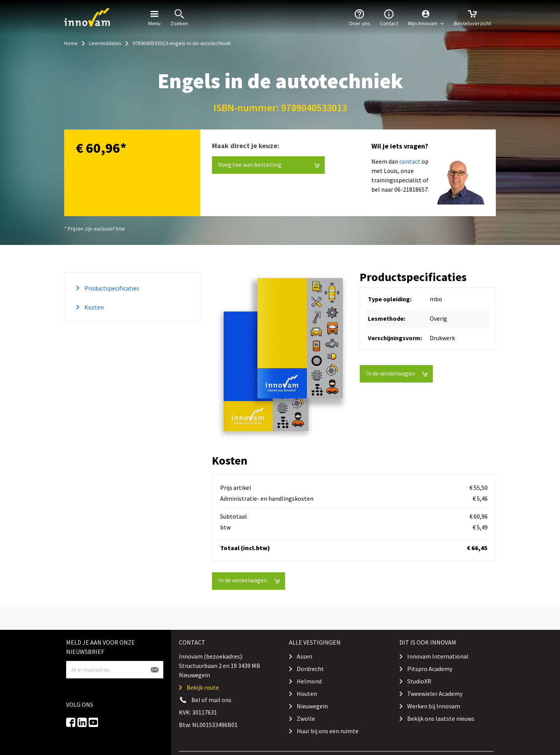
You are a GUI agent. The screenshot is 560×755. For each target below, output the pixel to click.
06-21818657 (411, 189)
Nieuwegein (312, 706)
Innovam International (438, 656)
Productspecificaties (111, 288)
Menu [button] (154, 17)
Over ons (360, 17)
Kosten (94, 307)
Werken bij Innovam (434, 706)
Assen (304, 656)
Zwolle (306, 718)
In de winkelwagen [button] (397, 373)
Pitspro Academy (430, 669)
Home (71, 43)
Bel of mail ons (211, 700)
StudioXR (419, 681)
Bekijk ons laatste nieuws (441, 718)
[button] (426, 17)
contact (410, 161)
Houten (307, 694)
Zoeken (179, 17)
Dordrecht (310, 669)
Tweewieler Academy (435, 694)
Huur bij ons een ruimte (328, 731)
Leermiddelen (105, 43)
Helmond (309, 681)
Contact (389, 17)
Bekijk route (203, 687)
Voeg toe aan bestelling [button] (269, 165)
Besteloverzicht (472, 17)
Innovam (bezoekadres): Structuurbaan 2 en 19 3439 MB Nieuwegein (220, 666)
